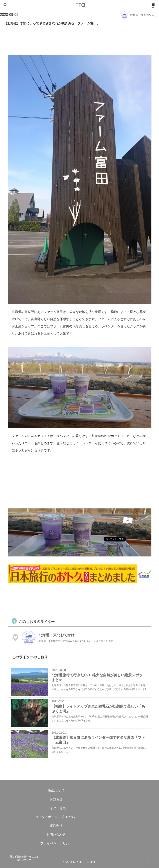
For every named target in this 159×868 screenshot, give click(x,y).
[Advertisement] (80, 600)
